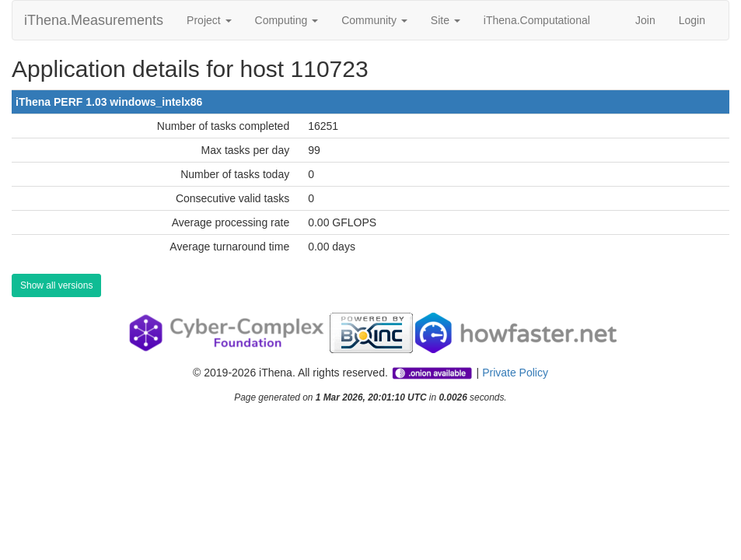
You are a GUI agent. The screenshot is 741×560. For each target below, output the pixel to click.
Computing (287, 20)
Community (374, 20)
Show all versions (56, 285)
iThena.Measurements (94, 20)
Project (209, 20)
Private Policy (515, 373)
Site (446, 20)
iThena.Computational (537, 20)
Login (692, 20)
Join (645, 20)
